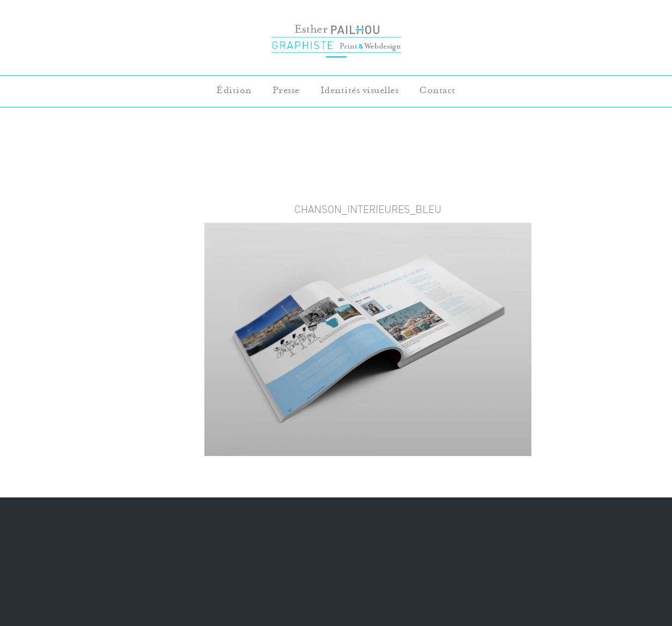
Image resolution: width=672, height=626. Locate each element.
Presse (286, 90)
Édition (234, 90)
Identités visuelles (360, 90)
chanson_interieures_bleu (368, 209)
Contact (437, 90)
